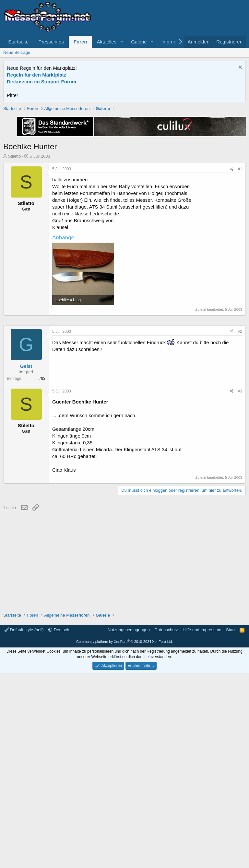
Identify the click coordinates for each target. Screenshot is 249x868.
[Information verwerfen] (239, 68)
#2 (240, 526)
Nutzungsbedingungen (129, 824)
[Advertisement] (125, 151)
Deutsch (59, 824)
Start (230, 824)
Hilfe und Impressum (202, 824)
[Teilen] (232, 262)
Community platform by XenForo (124, 836)
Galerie (139, 42)
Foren (80, 42)
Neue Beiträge (17, 52)
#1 (240, 261)
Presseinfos (51, 42)
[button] (122, 42)
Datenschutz (166, 824)
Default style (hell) (24, 824)
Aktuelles (107, 42)
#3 (240, 586)
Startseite (18, 42)
